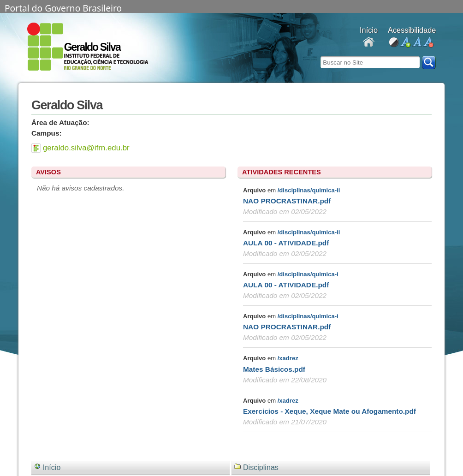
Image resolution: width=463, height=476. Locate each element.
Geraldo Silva (92, 47)
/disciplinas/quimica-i (308, 274)
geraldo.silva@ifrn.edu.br (86, 148)
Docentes (369, 43)
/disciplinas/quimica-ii (309, 190)
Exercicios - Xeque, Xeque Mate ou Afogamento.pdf (329, 411)
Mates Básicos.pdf (274, 369)
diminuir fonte (428, 43)
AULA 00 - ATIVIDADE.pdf (286, 243)
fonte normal (417, 43)
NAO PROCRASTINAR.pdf (287, 201)
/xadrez (288, 358)
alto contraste (394, 43)
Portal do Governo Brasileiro (63, 7)
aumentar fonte (405, 43)
